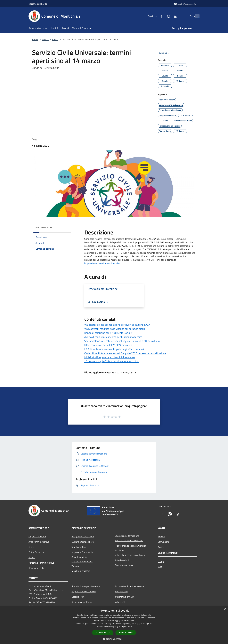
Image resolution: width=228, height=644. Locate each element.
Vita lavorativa (79, 547)
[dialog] (114, 625)
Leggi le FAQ (78, 597)
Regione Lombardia (38, 4)
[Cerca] (196, 16)
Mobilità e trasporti (81, 571)
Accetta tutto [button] (103, 633)
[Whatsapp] (170, 16)
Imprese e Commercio (82, 552)
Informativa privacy (124, 597)
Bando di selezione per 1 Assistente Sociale (108, 333)
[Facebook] (156, 16)
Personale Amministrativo (41, 563)
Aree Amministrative (39, 542)
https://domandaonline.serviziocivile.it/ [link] (103, 263)
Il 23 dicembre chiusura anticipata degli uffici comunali (114, 349)
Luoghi (161, 561)
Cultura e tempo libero (83, 542)
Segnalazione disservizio (84, 591)
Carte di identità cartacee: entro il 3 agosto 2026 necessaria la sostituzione (125, 353)
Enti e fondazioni (37, 552)
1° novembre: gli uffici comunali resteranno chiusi (112, 361)
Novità (45, 39)
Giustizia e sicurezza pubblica (129, 540)
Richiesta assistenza (82, 602)
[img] (65, 227)
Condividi (165, 53)
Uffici (31, 547)
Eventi (161, 567)
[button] (114, 639)
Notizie (161, 537)
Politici (32, 557)
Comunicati (163, 542)
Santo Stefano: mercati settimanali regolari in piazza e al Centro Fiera (122, 341)
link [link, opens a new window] (131, 626)
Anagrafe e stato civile (83, 537)
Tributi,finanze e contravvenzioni (131, 546)
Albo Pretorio (121, 591)
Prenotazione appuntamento (86, 586)
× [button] (225, 609)
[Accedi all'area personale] (185, 4)
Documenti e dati (37, 568)
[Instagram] (163, 16)
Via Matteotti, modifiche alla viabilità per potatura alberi (115, 329)
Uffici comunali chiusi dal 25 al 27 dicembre (108, 345)
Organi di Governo (37, 537)
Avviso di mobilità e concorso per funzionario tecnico (113, 337)
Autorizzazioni (122, 560)
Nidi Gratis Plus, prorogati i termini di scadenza (110, 357)
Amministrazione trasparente (129, 586)
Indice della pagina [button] (44, 228)
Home (35, 39)
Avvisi (55, 39)
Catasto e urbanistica (82, 562)
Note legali (120, 602)
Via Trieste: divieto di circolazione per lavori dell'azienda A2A (117, 325)
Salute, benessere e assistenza (130, 555)
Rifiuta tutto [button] (126, 632)
